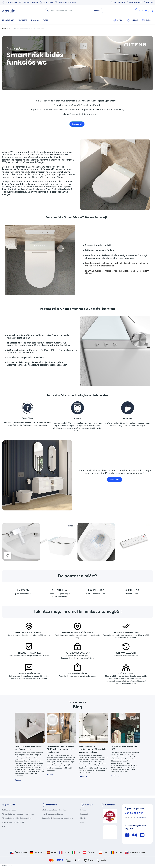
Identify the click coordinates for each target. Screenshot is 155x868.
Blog (82, 822)
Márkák (83, 818)
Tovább (18, 780)
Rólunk (83, 810)
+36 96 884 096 (119, 2)
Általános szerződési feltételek (54, 810)
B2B (4, 826)
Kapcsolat (84, 814)
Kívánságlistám (134, 2)
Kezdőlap (5, 29)
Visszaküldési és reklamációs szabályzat (17, 818)
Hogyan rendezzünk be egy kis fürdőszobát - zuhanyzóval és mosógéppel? (60, 749)
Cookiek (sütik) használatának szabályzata (57, 818)
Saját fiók (149, 2)
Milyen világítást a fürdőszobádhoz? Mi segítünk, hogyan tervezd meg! (92, 749)
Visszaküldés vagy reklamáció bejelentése (18, 814)
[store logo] (9, 11)
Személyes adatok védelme (52, 814)
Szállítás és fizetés (9, 810)
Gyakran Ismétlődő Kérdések (13, 822)
